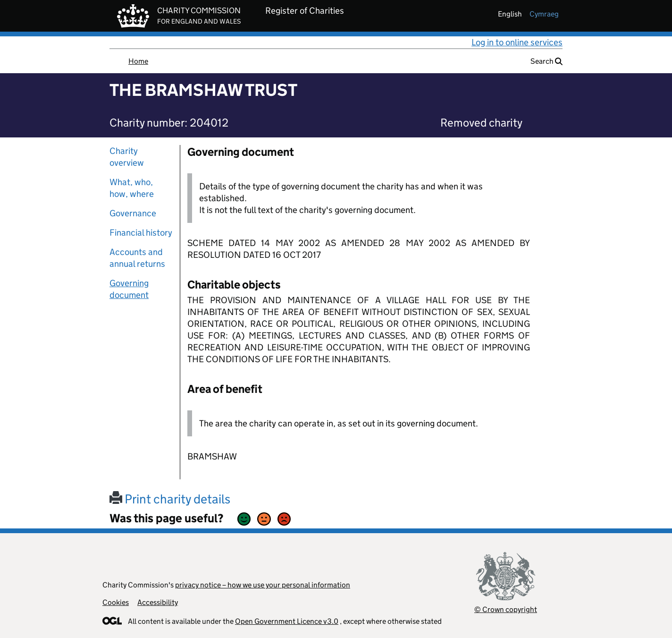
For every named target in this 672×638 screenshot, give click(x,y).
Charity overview (127, 157)
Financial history (141, 233)
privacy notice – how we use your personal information (263, 585)
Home (138, 61)
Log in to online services (517, 42)
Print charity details (170, 499)
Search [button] (546, 61)
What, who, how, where (132, 188)
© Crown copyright (506, 609)
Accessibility (158, 602)
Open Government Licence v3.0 (287, 621)
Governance (133, 213)
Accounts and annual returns (137, 258)
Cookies (116, 602)
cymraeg (544, 14)
